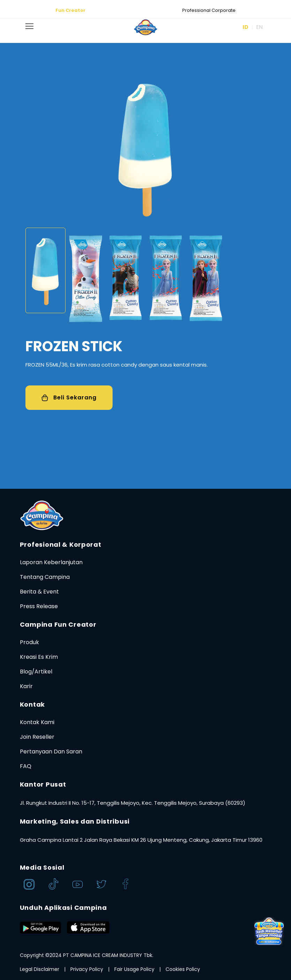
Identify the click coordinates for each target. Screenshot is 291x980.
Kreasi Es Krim (39, 657)
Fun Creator (70, 10)
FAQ (26, 766)
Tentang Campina (45, 577)
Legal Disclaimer (40, 969)
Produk (29, 642)
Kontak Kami (37, 722)
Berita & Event (39, 592)
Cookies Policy (183, 969)
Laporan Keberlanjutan (51, 562)
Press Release (39, 606)
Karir (26, 686)
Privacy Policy (87, 969)
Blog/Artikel (36, 672)
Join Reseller (37, 737)
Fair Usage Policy (134, 969)
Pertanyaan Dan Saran (51, 751)
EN (259, 27)
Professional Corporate (209, 10)
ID (246, 27)
